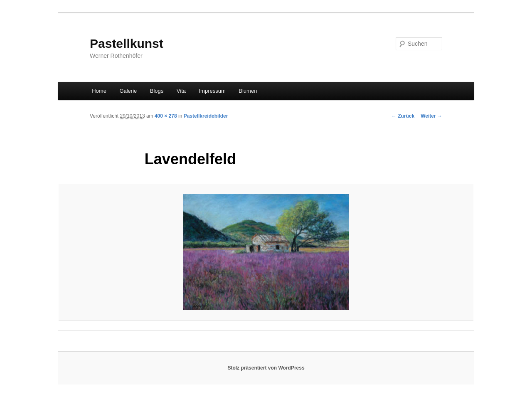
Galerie (128, 91)
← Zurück (403, 116)
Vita (181, 91)
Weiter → (431, 116)
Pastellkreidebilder (206, 116)
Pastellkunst (127, 43)
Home (99, 91)
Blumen (248, 91)
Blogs (157, 91)
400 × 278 (166, 116)
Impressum (212, 91)
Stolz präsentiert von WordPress (266, 368)
